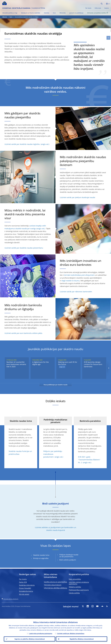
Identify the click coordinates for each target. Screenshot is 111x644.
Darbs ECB (23, 582)
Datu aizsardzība (75, 579)
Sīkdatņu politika (75, 587)
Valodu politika (74, 593)
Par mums (88, 8)
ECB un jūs (98, 8)
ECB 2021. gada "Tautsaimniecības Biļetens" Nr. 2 (89, 460)
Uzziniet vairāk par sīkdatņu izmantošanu (71, 633)
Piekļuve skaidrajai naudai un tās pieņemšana (69, 556)
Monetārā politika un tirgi (10, 13)
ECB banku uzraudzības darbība (98, 13)
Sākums (5, 17)
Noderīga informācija (27, 585)
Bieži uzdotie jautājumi (68, 560)
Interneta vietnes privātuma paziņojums (79, 583)
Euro (54, 13)
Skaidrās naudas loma (41, 555)
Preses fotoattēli (25, 588)
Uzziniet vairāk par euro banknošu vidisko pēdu (23, 333)
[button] (104, 4)
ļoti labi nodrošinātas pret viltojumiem (79, 275)
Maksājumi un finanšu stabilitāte (31, 13)
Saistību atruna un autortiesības (56, 582)
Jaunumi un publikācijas (76, 13)
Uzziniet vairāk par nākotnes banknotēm (76, 292)
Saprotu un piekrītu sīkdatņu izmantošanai (30, 639)
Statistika (47, 13)
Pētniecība (63, 13)
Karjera (107, 8)
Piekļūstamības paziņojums (79, 590)
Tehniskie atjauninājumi (53, 585)
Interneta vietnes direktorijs (11, 599)
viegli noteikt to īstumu (70, 281)
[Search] (92, 3)
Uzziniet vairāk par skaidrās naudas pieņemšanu (24, 248)
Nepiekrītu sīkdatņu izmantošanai (82, 639)
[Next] (109, 368)
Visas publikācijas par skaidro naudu (55, 385)
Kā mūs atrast (24, 594)
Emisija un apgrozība (41, 558)
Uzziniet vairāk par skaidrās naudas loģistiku (22, 144)
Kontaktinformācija (26, 591)
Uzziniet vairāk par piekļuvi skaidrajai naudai (77, 197)
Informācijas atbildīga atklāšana (55, 588)
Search (102, 4)
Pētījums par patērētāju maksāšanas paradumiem (53, 454)
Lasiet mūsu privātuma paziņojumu (41, 633)
